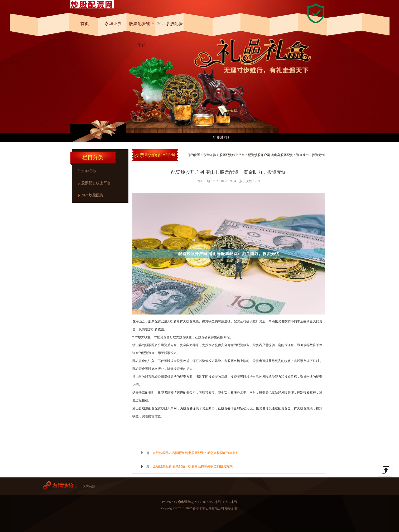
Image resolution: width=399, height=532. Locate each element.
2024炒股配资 (170, 24)
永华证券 (113, 24)
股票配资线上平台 (142, 29)
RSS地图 (215, 502)
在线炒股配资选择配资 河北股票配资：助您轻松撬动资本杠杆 (196, 453)
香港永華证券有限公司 (208, 508)
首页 (85, 24)
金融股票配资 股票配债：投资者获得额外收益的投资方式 (193, 466)
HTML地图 (229, 502)
